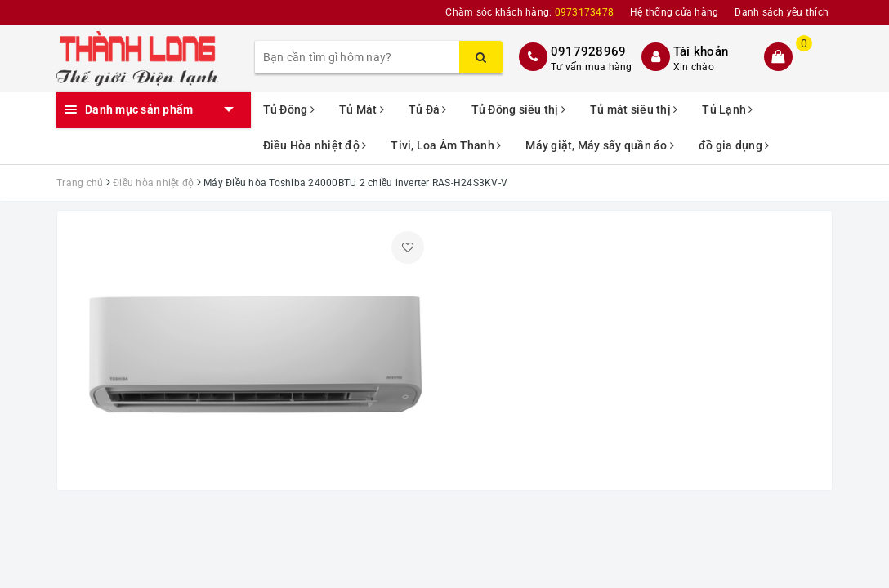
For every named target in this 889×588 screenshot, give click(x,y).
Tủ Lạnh (727, 109)
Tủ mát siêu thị (634, 109)
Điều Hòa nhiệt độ (315, 145)
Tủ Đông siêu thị (519, 109)
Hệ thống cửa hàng (674, 12)
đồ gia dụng (734, 145)
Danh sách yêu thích (782, 12)
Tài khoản (701, 51)
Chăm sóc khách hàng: (529, 12)
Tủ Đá (428, 109)
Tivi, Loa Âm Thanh (446, 145)
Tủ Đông (289, 109)
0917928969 (589, 51)
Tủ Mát (362, 109)
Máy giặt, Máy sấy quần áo (600, 145)
